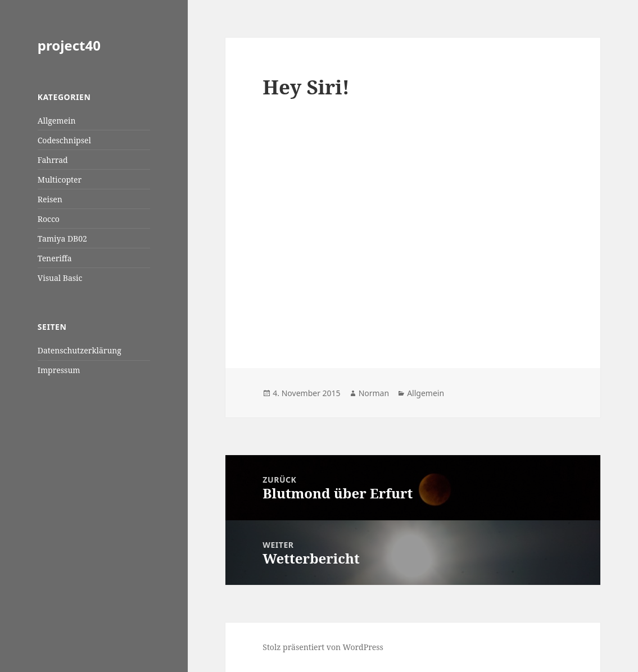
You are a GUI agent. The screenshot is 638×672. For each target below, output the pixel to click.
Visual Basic (60, 278)
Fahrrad (53, 160)
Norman (374, 393)
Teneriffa (55, 258)
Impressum (59, 370)
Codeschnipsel (64, 140)
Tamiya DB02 (62, 239)
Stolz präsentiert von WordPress (323, 647)
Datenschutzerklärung (80, 350)
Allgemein (57, 121)
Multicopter (60, 180)
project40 (69, 45)
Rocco (49, 219)
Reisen (50, 199)
